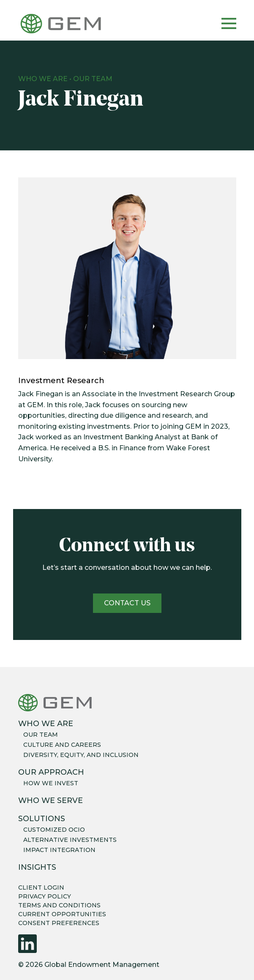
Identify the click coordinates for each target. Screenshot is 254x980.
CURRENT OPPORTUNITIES (62, 914)
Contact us (127, 603)
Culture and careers (62, 745)
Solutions (42, 819)
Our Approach (51, 772)
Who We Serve (51, 800)
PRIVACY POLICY (45, 896)
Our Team (93, 79)
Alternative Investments (70, 840)
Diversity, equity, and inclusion (81, 755)
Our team (41, 735)
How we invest (51, 783)
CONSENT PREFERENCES (59, 923)
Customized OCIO (54, 830)
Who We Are (43, 79)
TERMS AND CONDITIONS (59, 905)
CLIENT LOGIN (41, 887)
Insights (37, 867)
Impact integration (59, 850)
